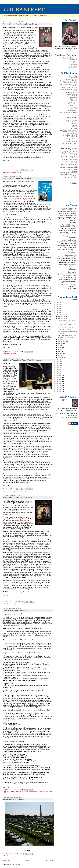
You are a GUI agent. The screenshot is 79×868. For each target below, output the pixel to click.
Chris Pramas (73, 68)
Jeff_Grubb (68, 400)
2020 (58, 315)
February (61, 355)
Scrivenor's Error (72, 111)
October (61, 339)
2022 (58, 311)
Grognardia (74, 78)
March (61, 353)
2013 (58, 371)
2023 (58, 309)
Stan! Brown (73, 63)
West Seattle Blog (72, 133)
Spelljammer (24, 519)
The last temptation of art (65, 227)
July (60, 345)
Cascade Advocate (71, 142)
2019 (58, 359)
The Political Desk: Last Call (15, 610)
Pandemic (18, 491)
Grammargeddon (72, 92)
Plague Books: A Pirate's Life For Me (18, 498)
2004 (58, 389)
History (13, 172)
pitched (14, 520)
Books (9, 172)
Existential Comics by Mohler (68, 168)
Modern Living (11, 491)
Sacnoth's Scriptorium (70, 58)
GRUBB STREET (24, 10)
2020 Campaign (11, 791)
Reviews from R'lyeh (71, 79)
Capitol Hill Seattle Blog (70, 132)
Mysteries (14, 354)
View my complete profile (69, 418)
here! (76, 50)
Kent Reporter (73, 122)
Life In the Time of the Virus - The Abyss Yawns (23, 360)
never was (23, 520)
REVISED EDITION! (66, 210)
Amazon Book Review (22, 198)
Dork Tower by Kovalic (70, 178)
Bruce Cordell (73, 66)
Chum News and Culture (69, 143)
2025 (58, 305)
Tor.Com (75, 96)
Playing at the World (71, 83)
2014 (58, 369)
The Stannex (72, 272)
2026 (58, 302)
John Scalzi (74, 106)
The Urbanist (73, 140)
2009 (58, 379)
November (62, 319)
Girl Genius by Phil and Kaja (68, 151)
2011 (58, 375)
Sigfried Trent (73, 65)
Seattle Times (73, 124)
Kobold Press (73, 76)
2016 (58, 365)
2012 (58, 373)
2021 (58, 313)
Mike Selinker (73, 61)
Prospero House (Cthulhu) (69, 81)
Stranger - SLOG (72, 120)
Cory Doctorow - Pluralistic (69, 112)
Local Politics (25, 791)
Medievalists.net (72, 94)
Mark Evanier (73, 102)
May (60, 349)
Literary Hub (73, 99)
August (61, 343)
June (60, 347)
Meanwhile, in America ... (13, 799)
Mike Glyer (74, 101)
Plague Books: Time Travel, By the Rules (20, 24)
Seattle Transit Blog (71, 137)
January (61, 357)
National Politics (33, 791)
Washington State (26, 491)
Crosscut (75, 127)
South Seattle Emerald (70, 135)
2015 (58, 367)
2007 (58, 383)
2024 (58, 307)
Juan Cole (74, 109)
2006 (58, 385)
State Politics (42, 791)
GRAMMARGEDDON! (69, 208)
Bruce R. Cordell (70, 255)
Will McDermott (72, 60)
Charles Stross (73, 104)
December (62, 317)
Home (27, 860)
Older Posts (49, 860)
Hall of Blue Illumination (70, 88)
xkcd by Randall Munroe (70, 160)
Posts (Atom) (16, 865)
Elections (19, 791)
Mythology (18, 172)
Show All (75, 292)
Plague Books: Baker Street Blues (17, 179)
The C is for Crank (72, 138)
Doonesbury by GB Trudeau (68, 173)
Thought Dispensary (69, 225)
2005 (58, 387)
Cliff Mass (74, 107)
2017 (58, 363)
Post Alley (74, 128)
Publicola (74, 125)
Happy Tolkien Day (63, 242)
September (62, 341)
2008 (58, 381)
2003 (58, 391)
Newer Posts (6, 860)
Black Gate (74, 97)
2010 (58, 377)
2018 (58, 361)
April (60, 351)
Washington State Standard (69, 130)
